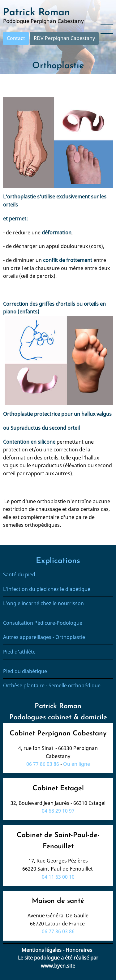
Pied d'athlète (19, 652)
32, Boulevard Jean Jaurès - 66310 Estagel (58, 803)
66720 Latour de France (58, 924)
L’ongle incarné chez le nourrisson (43, 603)
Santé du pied (19, 574)
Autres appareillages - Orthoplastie (44, 637)
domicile (94, 718)
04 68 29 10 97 (58, 811)
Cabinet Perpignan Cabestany (58, 734)
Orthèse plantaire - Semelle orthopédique (52, 685)
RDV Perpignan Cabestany (64, 38)
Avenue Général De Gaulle (58, 916)
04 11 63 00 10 (58, 877)
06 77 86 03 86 (43, 764)
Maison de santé (58, 901)
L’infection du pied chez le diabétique (47, 589)
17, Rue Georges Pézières (58, 861)
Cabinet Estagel (58, 789)
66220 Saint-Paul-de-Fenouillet (58, 869)
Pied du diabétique (25, 671)
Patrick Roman (37, 13)
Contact (16, 38)
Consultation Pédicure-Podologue (43, 623)
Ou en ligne (77, 764)
